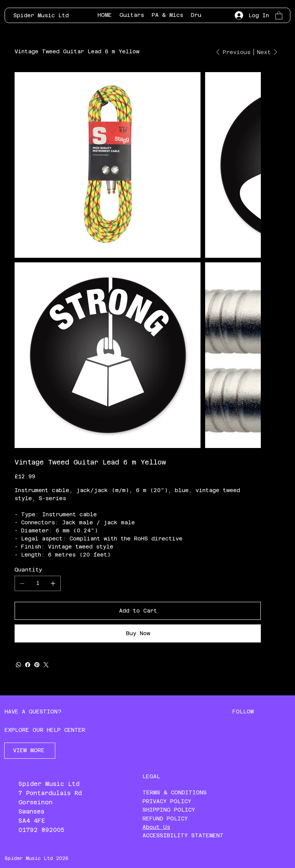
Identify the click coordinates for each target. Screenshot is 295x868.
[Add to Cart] (138, 611)
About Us (156, 827)
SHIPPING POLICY (169, 810)
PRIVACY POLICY (167, 801)
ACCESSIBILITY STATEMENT (183, 835)
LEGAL (151, 776)
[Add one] (53, 583)
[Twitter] (46, 665)
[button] (279, 15)
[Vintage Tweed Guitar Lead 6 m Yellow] (77, 51)
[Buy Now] (138, 633)
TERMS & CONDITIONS (175, 792)
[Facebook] (28, 665)
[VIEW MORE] (30, 751)
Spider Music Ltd (41, 15)
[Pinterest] (37, 665)
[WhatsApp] (18, 665)
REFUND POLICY (165, 819)
